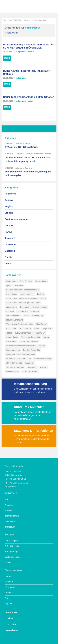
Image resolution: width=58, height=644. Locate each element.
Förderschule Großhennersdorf (19, 324)
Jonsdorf (10, 238)
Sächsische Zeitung (43, 359)
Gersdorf (10, 225)
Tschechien (11, 329)
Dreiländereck (25, 329)
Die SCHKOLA (16, 20)
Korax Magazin (12, 541)
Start (5, 20)
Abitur (43, 298)
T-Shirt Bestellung (13, 546)
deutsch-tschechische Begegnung (21, 346)
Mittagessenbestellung (30, 384)
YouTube (10, 624)
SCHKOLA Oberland (15, 367)
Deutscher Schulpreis (30, 337)
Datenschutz (10, 521)
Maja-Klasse (11, 294)
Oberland (47, 154)
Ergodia (30, 52)
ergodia (42, 346)
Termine (8, 563)
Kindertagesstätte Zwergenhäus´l (20, 354)
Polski (8, 264)
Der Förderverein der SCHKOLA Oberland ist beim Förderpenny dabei (28, 159)
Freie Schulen (26, 281)
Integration (47, 329)
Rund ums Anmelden (29, 407)
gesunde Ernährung (15, 320)
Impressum (10, 527)
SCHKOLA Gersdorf (29, 341)
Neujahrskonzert (27, 294)
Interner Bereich (12, 516)
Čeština (9, 200)
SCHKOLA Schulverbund (28, 311)
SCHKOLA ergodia (14, 363)
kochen (40, 294)
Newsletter (11, 630)
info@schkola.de (12, 487)
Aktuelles (28, 20)
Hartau (30, 101)
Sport (8, 285)
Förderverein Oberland (34, 154)
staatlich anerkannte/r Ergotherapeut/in (23, 303)
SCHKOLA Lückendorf (16, 359)
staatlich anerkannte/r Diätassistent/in (22, 290)
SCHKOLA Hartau (30, 371)
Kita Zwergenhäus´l (24, 333)
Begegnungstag (13, 350)
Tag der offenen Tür (31, 350)
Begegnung (32, 367)
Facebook (11, 612)
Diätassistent (12, 307)
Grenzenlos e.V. (39, 307)
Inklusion (10, 311)
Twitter (9, 618)
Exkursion (30, 363)
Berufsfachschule (13, 316)
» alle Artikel (12, 33)
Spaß (37, 329)
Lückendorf (11, 244)
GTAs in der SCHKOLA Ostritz (21, 147)
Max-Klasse (41, 324)
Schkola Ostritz (13, 371)
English (9, 206)
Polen (27, 316)
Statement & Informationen (33, 431)
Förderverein (11, 341)
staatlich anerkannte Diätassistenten (22, 298)
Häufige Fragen (12, 552)
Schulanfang (38, 316)
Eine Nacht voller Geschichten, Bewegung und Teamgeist (28, 173)
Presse (43, 367)
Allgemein (21, 52)
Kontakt (8, 510)
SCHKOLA (13, 7)
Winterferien (11, 281)
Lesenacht (25, 307)
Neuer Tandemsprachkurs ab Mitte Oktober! (29, 97)
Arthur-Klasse (41, 281)
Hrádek (9, 333)
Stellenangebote (12, 557)
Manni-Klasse (12, 337)
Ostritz (27, 143)
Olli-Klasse (18, 285)
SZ (30, 359)
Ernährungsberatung (16, 219)
